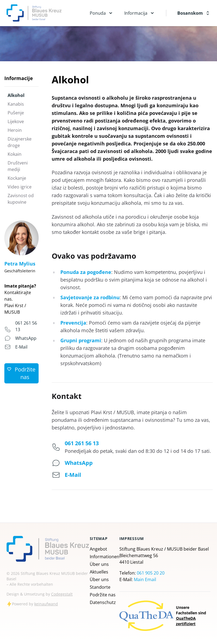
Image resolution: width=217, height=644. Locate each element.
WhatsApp (26, 338)
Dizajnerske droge (20, 142)
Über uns (99, 564)
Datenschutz (103, 602)
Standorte (100, 587)
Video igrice (20, 187)
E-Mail (21, 347)
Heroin (15, 130)
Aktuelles (99, 572)
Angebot (98, 549)
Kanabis (16, 104)
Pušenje (16, 113)
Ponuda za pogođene (86, 272)
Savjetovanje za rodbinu (90, 297)
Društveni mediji (18, 166)
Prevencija (73, 323)
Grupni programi (81, 340)
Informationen (105, 557)
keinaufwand (46, 604)
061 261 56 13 (82, 443)
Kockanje (17, 178)
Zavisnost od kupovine (21, 199)
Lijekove (16, 121)
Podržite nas (103, 595)
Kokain (15, 154)
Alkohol (16, 95)
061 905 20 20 (151, 573)
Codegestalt (62, 594)
